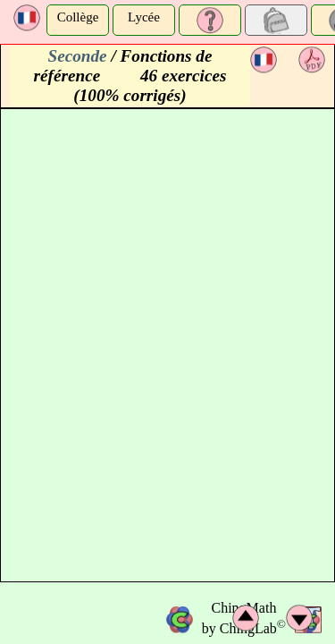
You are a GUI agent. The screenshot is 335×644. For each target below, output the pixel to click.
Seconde (78, 56)
